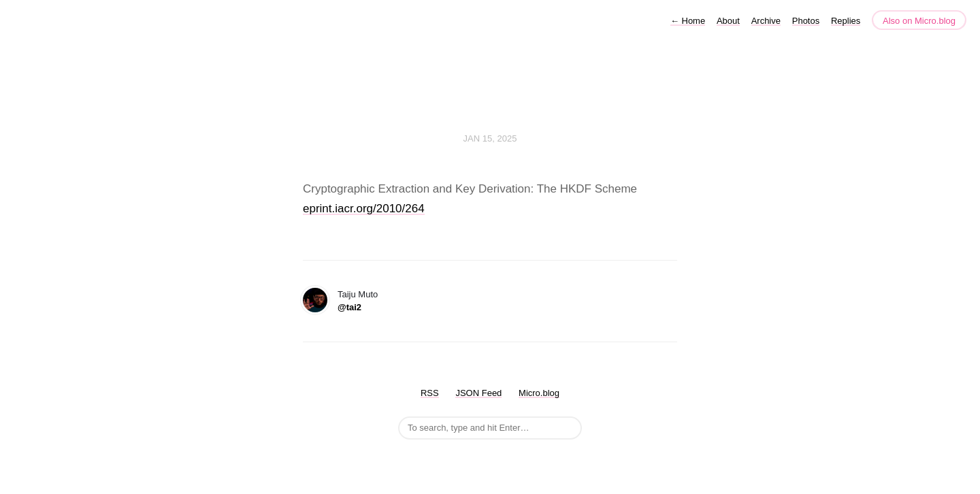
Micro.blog (539, 393)
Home (688, 21)
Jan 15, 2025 (490, 138)
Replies (846, 21)
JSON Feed (478, 393)
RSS (430, 393)
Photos (806, 21)
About (728, 21)
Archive (766, 21)
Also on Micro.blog (919, 21)
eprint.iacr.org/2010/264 (364, 209)
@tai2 (349, 307)
